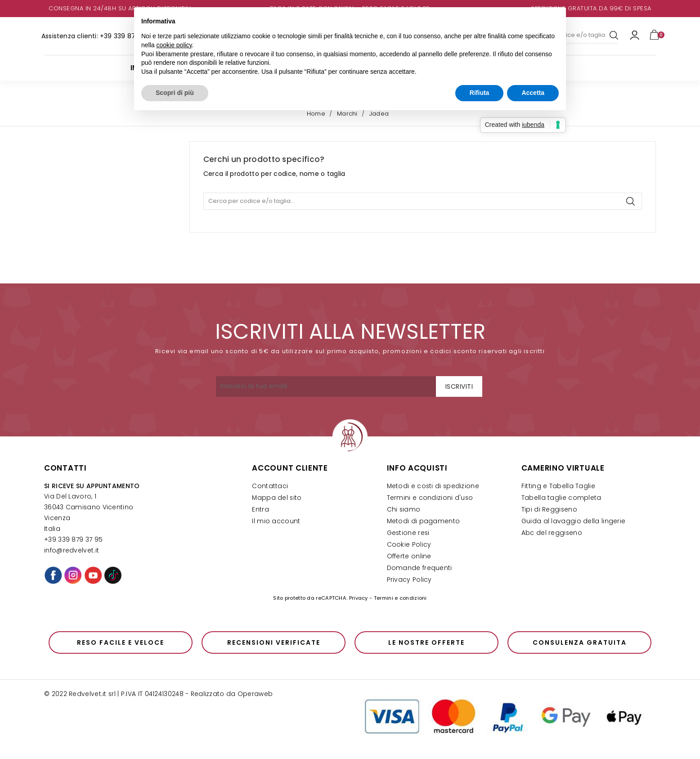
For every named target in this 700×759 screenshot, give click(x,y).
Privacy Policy (409, 580)
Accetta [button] (533, 93)
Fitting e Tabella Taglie (558, 486)
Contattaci (270, 486)
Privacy (359, 598)
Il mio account (276, 521)
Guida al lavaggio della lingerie (574, 521)
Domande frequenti (420, 568)
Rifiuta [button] (480, 93)
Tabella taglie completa (561, 498)
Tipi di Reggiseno (549, 510)
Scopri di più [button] (175, 93)
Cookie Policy (409, 545)
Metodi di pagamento (424, 521)
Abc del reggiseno (552, 533)
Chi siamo (404, 510)
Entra (260, 510)
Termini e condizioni (400, 598)
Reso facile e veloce (121, 642)
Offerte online (409, 556)
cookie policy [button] (174, 45)
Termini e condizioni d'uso (430, 498)
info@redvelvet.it (72, 550)
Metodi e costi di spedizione (433, 486)
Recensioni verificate (274, 642)
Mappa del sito (277, 498)
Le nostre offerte (426, 642)
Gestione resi (408, 533)
